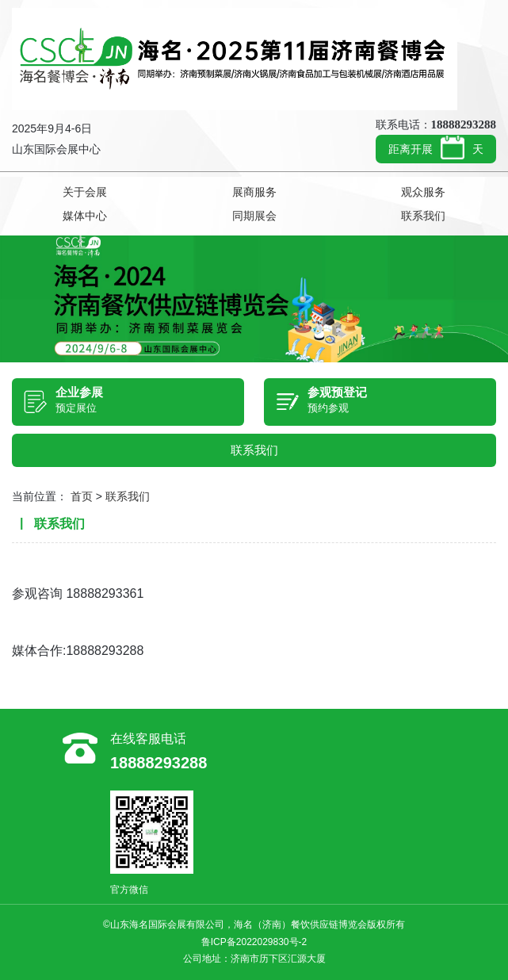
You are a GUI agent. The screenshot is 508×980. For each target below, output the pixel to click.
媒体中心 (85, 216)
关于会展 (85, 192)
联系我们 (423, 216)
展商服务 (254, 192)
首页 (82, 496)
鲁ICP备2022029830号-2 (254, 942)
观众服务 (423, 192)
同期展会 (254, 216)
